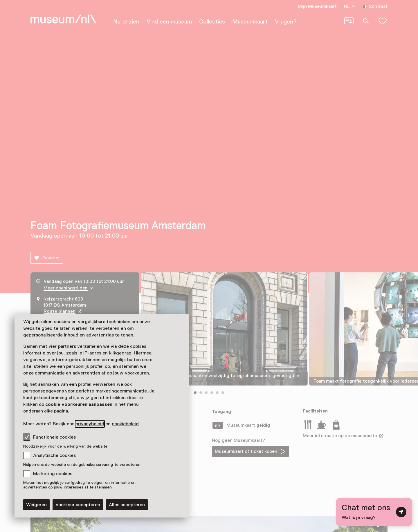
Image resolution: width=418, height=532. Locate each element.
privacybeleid (90, 424)
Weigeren (36, 505)
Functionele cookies (49, 437)
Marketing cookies (53, 474)
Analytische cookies (54, 455)
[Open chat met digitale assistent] (374, 512)
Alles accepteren (127, 505)
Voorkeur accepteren (78, 505)
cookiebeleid (125, 424)
